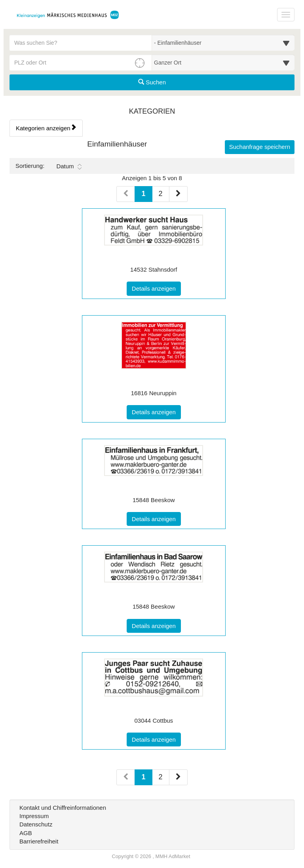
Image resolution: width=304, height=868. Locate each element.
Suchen (152, 82)
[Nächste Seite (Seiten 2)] (178, 777)
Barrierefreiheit (39, 841)
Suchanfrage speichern (260, 147)
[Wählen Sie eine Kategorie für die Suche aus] (223, 43)
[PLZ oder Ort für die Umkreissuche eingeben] (81, 63)
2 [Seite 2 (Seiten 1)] (161, 194)
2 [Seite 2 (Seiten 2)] (161, 777)
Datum (69, 166)
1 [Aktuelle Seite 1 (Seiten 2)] (143, 776)
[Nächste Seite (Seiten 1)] (178, 194)
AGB (26, 833)
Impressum (34, 816)
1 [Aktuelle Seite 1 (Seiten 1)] (143, 193)
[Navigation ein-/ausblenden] (286, 15)
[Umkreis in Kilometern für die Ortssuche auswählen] (223, 63)
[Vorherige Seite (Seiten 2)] (126, 777)
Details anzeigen (156, 288)
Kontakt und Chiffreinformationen (63, 808)
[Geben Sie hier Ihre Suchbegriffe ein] (81, 43)
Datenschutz (36, 824)
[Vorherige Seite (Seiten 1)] (126, 194)
